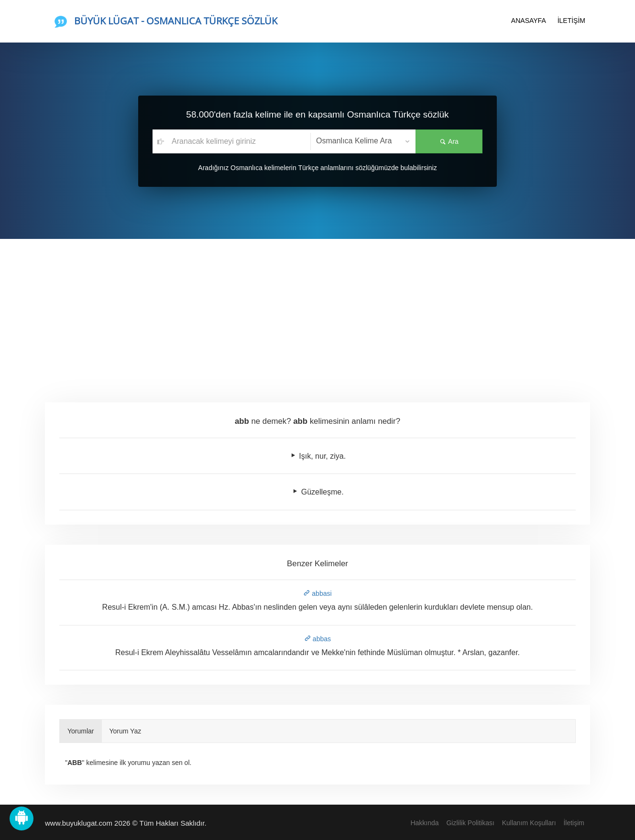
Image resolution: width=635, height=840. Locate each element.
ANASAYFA (529, 21)
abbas (317, 639)
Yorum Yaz (126, 731)
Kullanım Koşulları (529, 823)
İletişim (574, 823)
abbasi (317, 593)
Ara (449, 141)
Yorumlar (81, 731)
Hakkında (424, 823)
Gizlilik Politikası (470, 823)
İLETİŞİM (571, 21)
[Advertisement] (317, 311)
